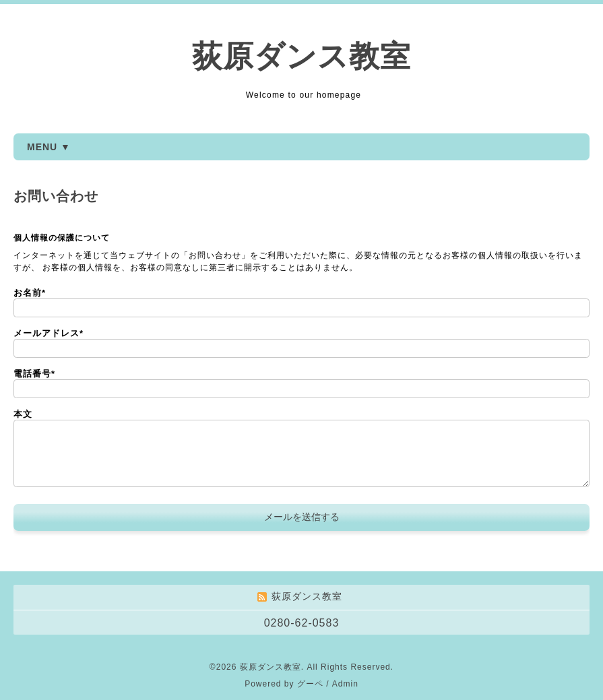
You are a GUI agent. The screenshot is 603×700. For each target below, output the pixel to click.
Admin (345, 684)
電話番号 (34, 374)
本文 (23, 414)
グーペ (310, 684)
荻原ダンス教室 (301, 56)
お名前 (30, 293)
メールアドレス (49, 333)
